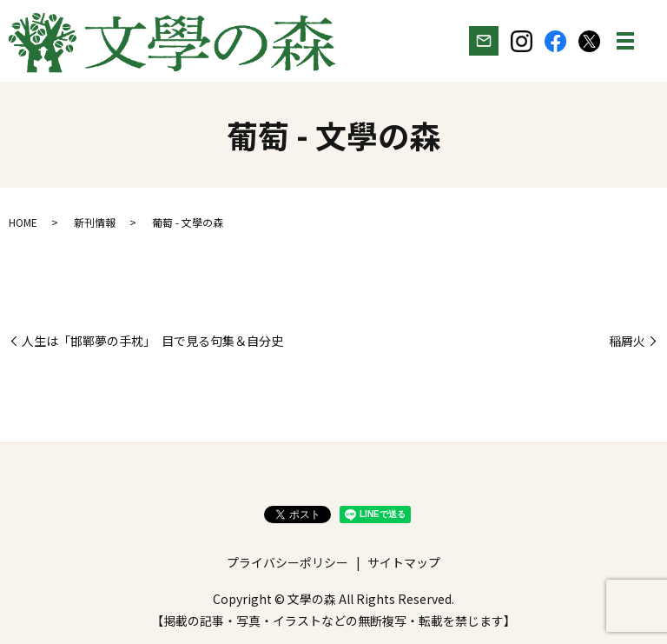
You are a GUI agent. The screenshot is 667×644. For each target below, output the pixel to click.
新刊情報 (95, 222)
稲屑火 (627, 341)
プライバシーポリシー (287, 562)
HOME (23, 222)
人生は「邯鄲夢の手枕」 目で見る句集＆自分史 (152, 341)
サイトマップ (404, 562)
